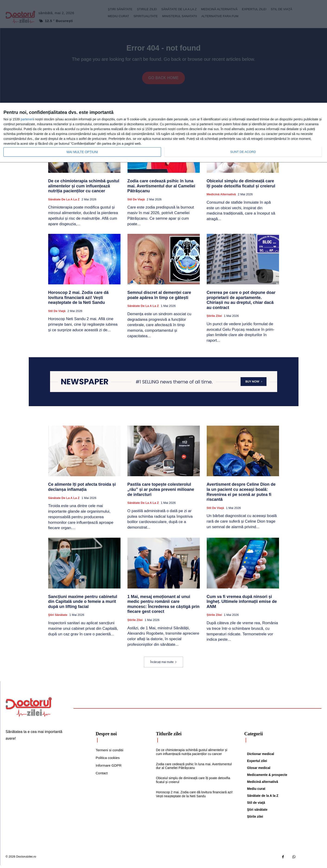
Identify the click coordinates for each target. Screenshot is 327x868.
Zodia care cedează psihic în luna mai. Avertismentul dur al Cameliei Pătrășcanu (161, 189)
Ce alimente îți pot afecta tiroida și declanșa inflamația (82, 490)
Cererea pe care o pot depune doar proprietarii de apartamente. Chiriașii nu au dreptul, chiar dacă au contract (241, 303)
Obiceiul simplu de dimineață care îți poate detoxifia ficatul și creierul (241, 186)
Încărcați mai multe (163, 665)
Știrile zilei (214, 319)
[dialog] (163, 133)
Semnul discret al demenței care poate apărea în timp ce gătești (159, 298)
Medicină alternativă (221, 197)
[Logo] (29, 710)
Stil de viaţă (136, 202)
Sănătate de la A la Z (64, 202)
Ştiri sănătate (58, 618)
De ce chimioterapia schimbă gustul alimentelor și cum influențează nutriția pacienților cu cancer (84, 189)
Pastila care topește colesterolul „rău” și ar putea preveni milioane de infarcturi (161, 492)
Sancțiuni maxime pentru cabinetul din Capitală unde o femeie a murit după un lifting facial (83, 604)
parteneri (27, 119)
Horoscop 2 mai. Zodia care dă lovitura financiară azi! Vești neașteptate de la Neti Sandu (78, 301)
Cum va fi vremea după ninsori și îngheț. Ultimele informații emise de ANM (242, 604)
